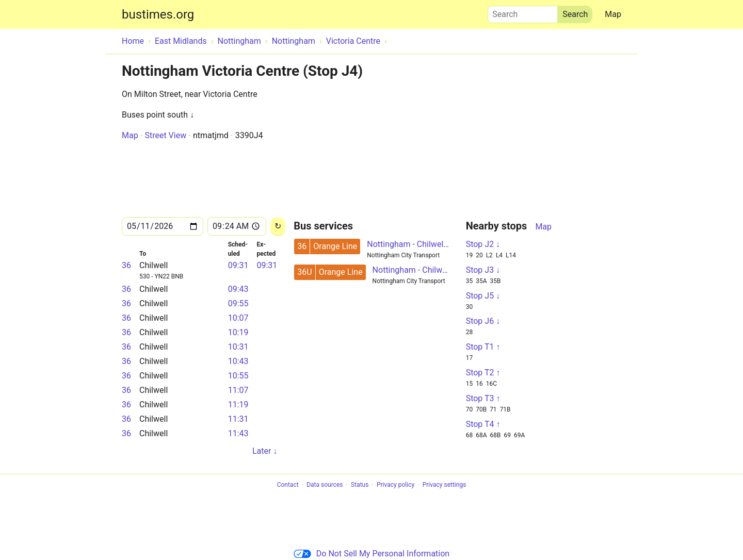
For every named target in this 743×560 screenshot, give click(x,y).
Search (523, 12)
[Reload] (278, 227)
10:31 (238, 347)
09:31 (238, 265)
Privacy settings (445, 485)
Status (360, 485)
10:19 (238, 332)
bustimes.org (158, 14)
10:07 (238, 318)
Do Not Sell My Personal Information (372, 554)
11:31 (238, 419)
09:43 (238, 289)
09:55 (238, 303)
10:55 (238, 376)
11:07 (238, 390)
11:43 (238, 433)
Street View (165, 135)
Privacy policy (395, 485)
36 (126, 265)
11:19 (238, 405)
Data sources (325, 485)
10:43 (238, 361)
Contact (288, 485)
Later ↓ (265, 451)
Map (613, 14)
